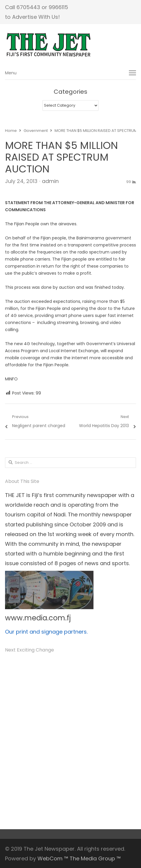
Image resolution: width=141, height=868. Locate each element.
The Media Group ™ (95, 858)
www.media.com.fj (38, 618)
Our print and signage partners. (46, 632)
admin (50, 181)
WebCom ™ (53, 858)
